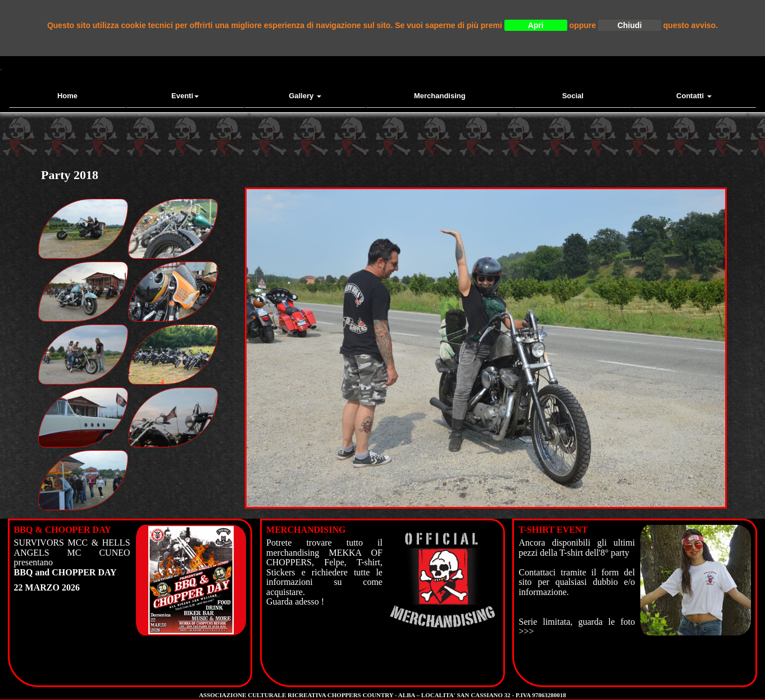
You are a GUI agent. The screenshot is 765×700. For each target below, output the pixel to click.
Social (573, 96)
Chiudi (630, 25)
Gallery (305, 96)
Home (67, 96)
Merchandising (440, 96)
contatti (694, 96)
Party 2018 (70, 175)
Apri (536, 25)
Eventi (185, 96)
